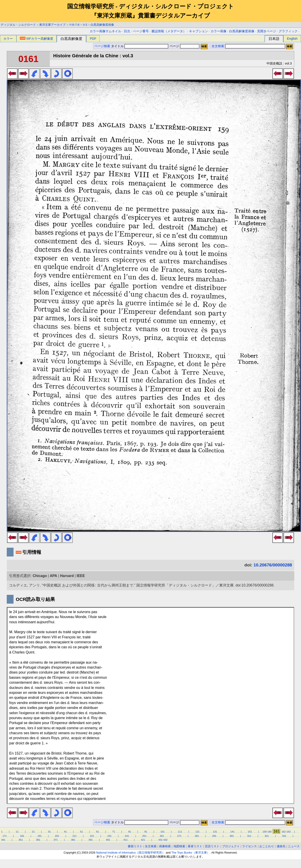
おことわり (267, 846)
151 (250, 832)
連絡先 (281, 846)
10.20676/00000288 (273, 565)
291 (214, 836)
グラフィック (288, 31)
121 (197, 832)
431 (161, 840)
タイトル (140, 46)
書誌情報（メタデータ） (169, 31)
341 (3, 840)
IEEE (81, 576)
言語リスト (212, 846)
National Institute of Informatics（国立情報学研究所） (131, 853)
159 (265, 832)
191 (40, 836)
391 (91, 840)
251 (145, 836)
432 (165, 840)
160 (270, 832)
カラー (8, 39)
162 (284, 832)
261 (162, 836)
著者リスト (195, 846)
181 (22, 836)
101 (163, 832)
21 (33, 832)
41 (65, 832)
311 (249, 836)
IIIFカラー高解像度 (36, 39)
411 (126, 840)
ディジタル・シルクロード (18, 25)
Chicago (40, 576)
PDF (93, 39)
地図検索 (179, 846)
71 (114, 832)
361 (38, 840)
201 (57, 836)
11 (17, 832)
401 (108, 840)
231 (110, 836)
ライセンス (250, 846)
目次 (127, 31)
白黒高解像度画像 (102, 25)
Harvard (67, 576)
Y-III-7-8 (74, 25)
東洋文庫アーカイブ (52, 25)
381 (73, 840)
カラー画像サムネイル (105, 31)
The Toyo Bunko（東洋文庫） (191, 853)
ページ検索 (102, 46)
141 (232, 832)
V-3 (85, 25)
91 (146, 832)
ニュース (294, 846)
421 (143, 840)
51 (81, 832)
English (292, 39)
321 (267, 836)
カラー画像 (219, 31)
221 (92, 836)
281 (197, 836)
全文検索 (218, 46)
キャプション (198, 31)
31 (49, 832)
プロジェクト (231, 846)
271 (179, 836)
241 (127, 836)
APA (54, 576)
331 (284, 836)
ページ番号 (141, 31)
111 (180, 832)
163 (288, 832)
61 (98, 832)
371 (56, 840)
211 (74, 836)
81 (130, 832)
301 (232, 836)
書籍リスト (135, 846)
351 (21, 840)
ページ (184, 46)
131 (215, 832)
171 (5, 836)
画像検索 (165, 846)
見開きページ (267, 31)
